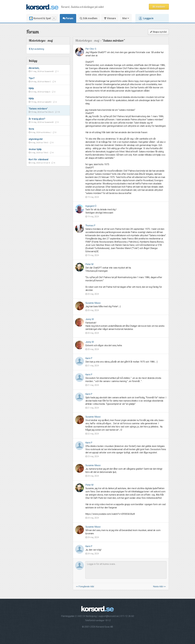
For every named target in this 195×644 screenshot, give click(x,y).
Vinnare (110, 18)
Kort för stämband (39, 159)
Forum (68, 18)
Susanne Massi (93, 303)
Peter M (89, 264)
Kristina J (47, 132)
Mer (126, 18)
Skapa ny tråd (158, 32)
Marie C (48, 82)
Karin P (89, 358)
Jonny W (90, 319)
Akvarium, (34, 68)
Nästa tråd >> (159, 587)
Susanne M (49, 71)
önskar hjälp (35, 149)
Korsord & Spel (43, 18)
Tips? (32, 78)
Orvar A (47, 163)
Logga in (146, 18)
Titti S (46, 142)
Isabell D (48, 102)
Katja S (47, 92)
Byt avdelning (36, 49)
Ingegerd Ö (91, 206)
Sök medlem (89, 18)
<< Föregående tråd (85, 587)
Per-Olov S (49, 112)
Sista (31, 129)
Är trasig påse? (37, 119)
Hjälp (31, 88)
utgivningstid (36, 139)
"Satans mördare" (38, 109)
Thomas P (90, 226)
